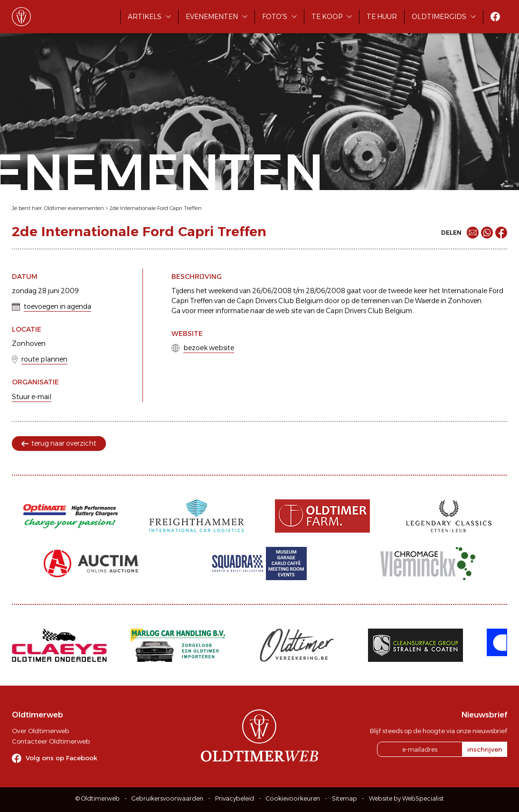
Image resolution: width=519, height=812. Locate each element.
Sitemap (344, 798)
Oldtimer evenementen (74, 208)
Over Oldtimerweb (40, 731)
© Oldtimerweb (98, 798)
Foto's (275, 17)
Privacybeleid (235, 798)
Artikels (145, 17)
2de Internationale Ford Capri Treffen (156, 208)
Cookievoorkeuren (293, 798)
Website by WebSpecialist (406, 798)
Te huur (382, 17)
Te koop (327, 17)
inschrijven (485, 749)
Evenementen (212, 17)
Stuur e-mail (32, 397)
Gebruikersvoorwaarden (167, 798)
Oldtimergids (439, 17)
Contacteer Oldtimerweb (51, 741)
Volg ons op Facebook (61, 758)
